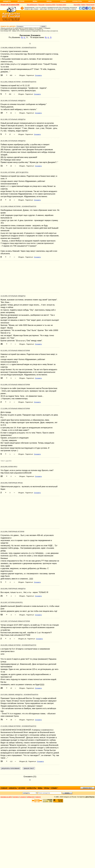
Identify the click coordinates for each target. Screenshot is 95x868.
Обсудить (22, 75)
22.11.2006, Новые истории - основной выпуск (18, 206)
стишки (54, 788)
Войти (83, 5)
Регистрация (90, 5)
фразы (47, 788)
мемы (40, 788)
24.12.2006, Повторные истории (12, 532)
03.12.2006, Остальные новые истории (15, 385)
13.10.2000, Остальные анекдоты (13, 296)
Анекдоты (7, 1)
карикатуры (32, 788)
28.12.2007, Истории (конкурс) (12, 602)
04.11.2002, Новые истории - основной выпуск (18, 82)
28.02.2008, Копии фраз (9, 467)
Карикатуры (77, 1)
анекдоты (13, 788)
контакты (16, 797)
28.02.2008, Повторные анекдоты (13, 589)
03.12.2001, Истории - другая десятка (14, 172)
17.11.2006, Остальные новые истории (15, 409)
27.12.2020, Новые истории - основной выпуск (18, 726)
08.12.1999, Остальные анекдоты (13, 119)
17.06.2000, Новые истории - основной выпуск (18, 48)
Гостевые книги (61, 5)
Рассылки (41, 5)
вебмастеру (31, 797)
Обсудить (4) (22, 639)
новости (38, 797)
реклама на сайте (6, 797)
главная (4, 788)
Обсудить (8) (23, 761)
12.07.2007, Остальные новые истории (15, 621)
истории (22, 788)
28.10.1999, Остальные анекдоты (13, 101)
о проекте (23, 797)
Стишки (63, 1)
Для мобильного (32, 5)
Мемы (35, 1)
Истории (21, 1)
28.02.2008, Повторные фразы (12, 483)
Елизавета (38, 75)
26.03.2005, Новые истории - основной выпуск (18, 645)
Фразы (49, 1)
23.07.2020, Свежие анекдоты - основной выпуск (19, 695)
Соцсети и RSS (50, 5)
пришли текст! (87, 788)
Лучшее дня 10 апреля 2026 (10, 5)
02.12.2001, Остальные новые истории (15, 351)
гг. (25, 37)
